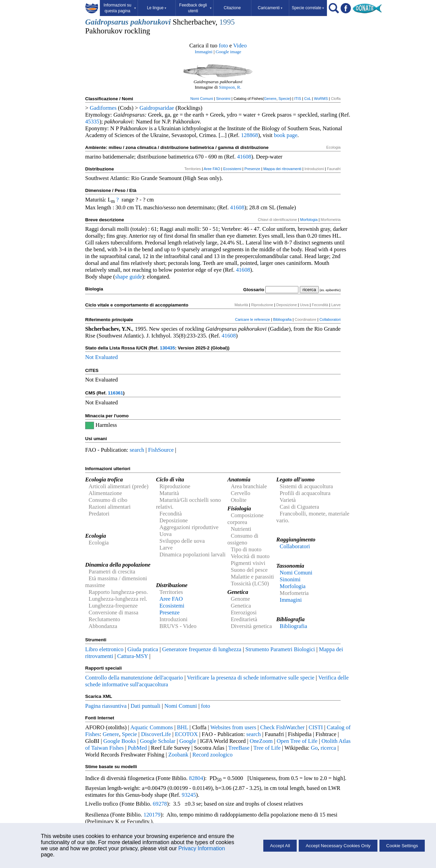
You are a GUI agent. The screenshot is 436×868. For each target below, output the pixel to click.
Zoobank (178, 755)
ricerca (328, 748)
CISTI (316, 727)
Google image (228, 52)
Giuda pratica (143, 649)
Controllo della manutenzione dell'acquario (134, 678)
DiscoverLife (156, 734)
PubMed (137, 748)
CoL (308, 99)
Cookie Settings (402, 846)
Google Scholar (158, 741)
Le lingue (157, 8)
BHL (183, 727)
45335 (92, 122)
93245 (189, 795)
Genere (270, 99)
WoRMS (321, 99)
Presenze (252, 169)
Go (314, 748)
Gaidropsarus (107, 22)
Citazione (232, 8)
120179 (152, 815)
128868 (249, 135)
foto (223, 46)
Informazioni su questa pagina (120, 8)
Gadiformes (103, 108)
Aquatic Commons (151, 727)
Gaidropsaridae (157, 108)
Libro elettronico (104, 649)
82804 (196, 778)
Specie (284, 99)
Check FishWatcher (283, 727)
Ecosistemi (232, 169)
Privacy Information (201, 848)
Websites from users (233, 727)
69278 (160, 804)
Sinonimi (223, 99)
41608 (244, 157)
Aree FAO (212, 169)
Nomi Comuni (202, 99)
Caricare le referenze (253, 319)
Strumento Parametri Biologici (280, 649)
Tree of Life (267, 748)
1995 (227, 22)
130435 (167, 348)
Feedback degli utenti (195, 8)
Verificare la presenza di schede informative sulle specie (251, 678)
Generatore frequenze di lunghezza (202, 649)
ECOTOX (186, 734)
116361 (115, 393)
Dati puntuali (145, 706)
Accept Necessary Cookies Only (338, 846)
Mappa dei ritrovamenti (282, 169)
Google (188, 741)
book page (286, 135)
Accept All (280, 846)
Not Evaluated (102, 357)
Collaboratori (330, 319)
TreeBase (239, 748)
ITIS (298, 99)
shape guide (129, 277)
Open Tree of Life (297, 741)
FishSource (161, 450)
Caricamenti (270, 8)
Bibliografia (282, 319)
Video (240, 46)
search (137, 450)
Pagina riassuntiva (106, 706)
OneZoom (261, 741)
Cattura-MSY (133, 656)
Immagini (204, 52)
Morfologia (309, 220)
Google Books (120, 741)
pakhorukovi (151, 22)
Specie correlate (308, 8)
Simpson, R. (230, 87)
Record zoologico (213, 755)
